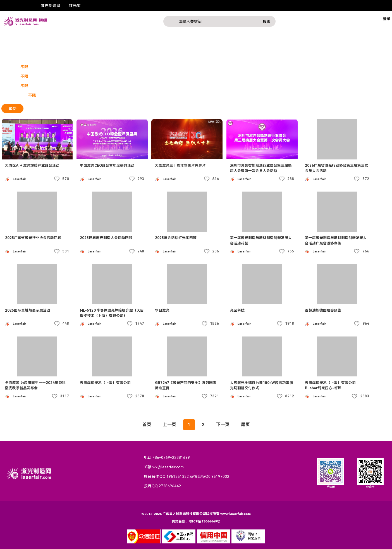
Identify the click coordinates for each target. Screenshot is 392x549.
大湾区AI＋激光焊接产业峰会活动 (32, 165)
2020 (104, 86)
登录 (387, 19)
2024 (40, 86)
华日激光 (162, 310)
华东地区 (43, 76)
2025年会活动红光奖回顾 (176, 238)
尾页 (245, 425)
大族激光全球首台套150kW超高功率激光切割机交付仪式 (262, 385)
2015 (184, 86)
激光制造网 (51, 6)
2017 (152, 86)
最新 (13, 108)
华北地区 (89, 76)
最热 (36, 108)
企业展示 (41, 52)
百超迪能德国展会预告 (323, 310)
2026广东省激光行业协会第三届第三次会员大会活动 (337, 168)
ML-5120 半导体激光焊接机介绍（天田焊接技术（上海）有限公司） (112, 313)
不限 (24, 67)
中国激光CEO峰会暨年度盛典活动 (107, 165)
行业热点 (111, 52)
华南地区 (66, 76)
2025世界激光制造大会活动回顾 (106, 238)
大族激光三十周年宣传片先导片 (180, 165)
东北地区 (161, 76)
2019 (120, 86)
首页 (147, 425)
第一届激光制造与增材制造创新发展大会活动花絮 (261, 240)
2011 (248, 86)
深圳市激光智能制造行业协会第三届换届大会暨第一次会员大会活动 (261, 168)
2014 (200, 86)
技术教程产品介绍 (92, 67)
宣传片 (41, 67)
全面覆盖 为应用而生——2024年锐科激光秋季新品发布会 (35, 385)
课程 (63, 52)
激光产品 (85, 52)
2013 (216, 86)
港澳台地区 (113, 76)
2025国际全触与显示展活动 (28, 310)
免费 (47, 95)
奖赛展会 (15, 52)
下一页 (223, 425)
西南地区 (183, 76)
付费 (62, 95)
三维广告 (62, 67)
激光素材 (123, 67)
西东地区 (229, 76)
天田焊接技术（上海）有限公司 (105, 383)
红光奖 (75, 6)
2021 (88, 86)
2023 (56, 86)
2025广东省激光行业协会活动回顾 (33, 238)
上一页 (169, 425)
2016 (168, 86)
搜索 (267, 22)
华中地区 (138, 76)
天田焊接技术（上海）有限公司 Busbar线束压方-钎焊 (330, 385)
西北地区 (206, 76)
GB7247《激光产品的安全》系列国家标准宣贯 (186, 385)
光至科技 (237, 310)
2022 (72, 86)
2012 (232, 86)
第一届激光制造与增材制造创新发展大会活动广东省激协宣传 (336, 240)
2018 (136, 86)
